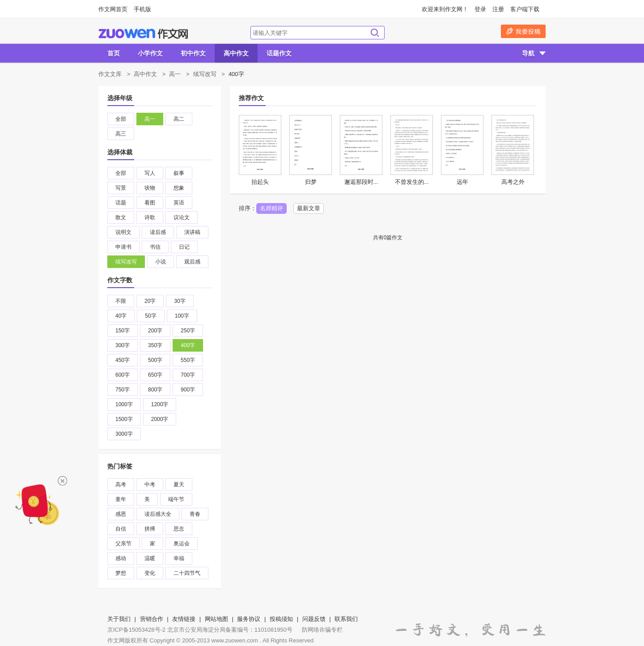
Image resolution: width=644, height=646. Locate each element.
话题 (121, 203)
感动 (121, 558)
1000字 (124, 404)
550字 (188, 360)
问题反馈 (314, 619)
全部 (121, 119)
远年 (462, 182)
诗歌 (150, 217)
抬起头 (260, 182)
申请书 (123, 247)
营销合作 (152, 619)
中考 (150, 484)
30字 (180, 301)
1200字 (160, 404)
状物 (150, 188)
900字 (188, 390)
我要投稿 (523, 31)
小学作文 (150, 53)
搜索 (375, 33)
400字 (188, 345)
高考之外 (513, 182)
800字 (155, 390)
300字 (123, 345)
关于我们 (119, 619)
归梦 (311, 182)
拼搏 (150, 529)
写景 (121, 188)
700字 (188, 375)
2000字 (160, 419)
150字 (123, 331)
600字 (123, 375)
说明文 (123, 232)
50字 (150, 316)
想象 (179, 188)
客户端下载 (525, 9)
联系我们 (346, 619)
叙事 (179, 173)
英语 (179, 203)
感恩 (121, 514)
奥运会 (182, 544)
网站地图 (216, 619)
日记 (184, 247)
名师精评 (271, 208)
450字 (123, 360)
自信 (121, 529)
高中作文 (236, 53)
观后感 (192, 262)
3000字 (124, 434)
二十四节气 (187, 573)
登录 (480, 9)
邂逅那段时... (361, 182)
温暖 (150, 558)
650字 (155, 375)
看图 (150, 203)
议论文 (182, 217)
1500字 (124, 419)
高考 (121, 484)
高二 (179, 119)
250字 (188, 331)
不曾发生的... (412, 182)
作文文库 (110, 74)
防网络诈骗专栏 (322, 630)
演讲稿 (192, 232)
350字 (155, 345)
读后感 (158, 232)
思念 (179, 529)
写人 (150, 173)
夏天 (179, 484)
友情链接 (184, 619)
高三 (121, 134)
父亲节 (123, 544)
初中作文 (193, 53)
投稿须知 (281, 619)
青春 (195, 514)
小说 (161, 262)
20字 (150, 301)
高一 (175, 74)
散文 (121, 217)
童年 (121, 499)
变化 (150, 573)
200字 (155, 331)
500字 (155, 360)
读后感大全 (158, 514)
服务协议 (249, 619)
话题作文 (279, 53)
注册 (498, 9)
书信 (155, 247)
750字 (123, 390)
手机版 (142, 9)
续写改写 (205, 74)
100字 (182, 316)
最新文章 (309, 208)
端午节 (176, 499)
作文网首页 (113, 9)
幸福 (179, 558)
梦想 (121, 573)
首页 (114, 53)
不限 (121, 301)
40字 (121, 316)
